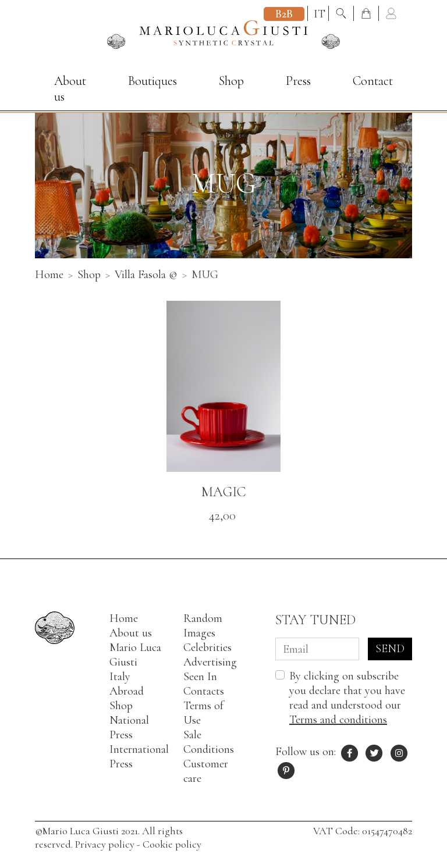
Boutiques (152, 81)
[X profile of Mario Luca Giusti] (375, 752)
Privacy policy (105, 844)
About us (70, 89)
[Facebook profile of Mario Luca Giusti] (350, 752)
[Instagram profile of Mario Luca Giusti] (399, 752)
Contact (373, 81)
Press (298, 81)
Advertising (210, 662)
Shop (231, 81)
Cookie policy (172, 844)
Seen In (200, 677)
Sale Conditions (209, 742)
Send (390, 649)
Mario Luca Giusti (135, 655)
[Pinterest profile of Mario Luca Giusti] (286, 769)
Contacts (204, 691)
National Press (129, 728)
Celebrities (207, 648)
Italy (120, 677)
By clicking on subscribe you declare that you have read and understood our (347, 698)
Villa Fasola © (146, 275)
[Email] (317, 649)
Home (124, 618)
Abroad (127, 691)
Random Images (203, 626)
